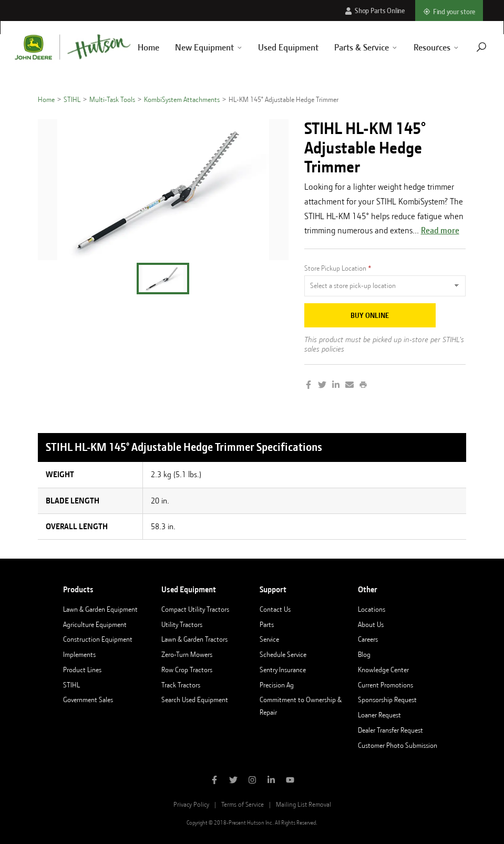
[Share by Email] (349, 386)
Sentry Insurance (283, 670)
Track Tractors (181, 685)
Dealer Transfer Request (390, 730)
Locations (372, 609)
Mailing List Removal (304, 804)
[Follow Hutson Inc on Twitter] (233, 781)
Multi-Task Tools (112, 99)
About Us (371, 624)
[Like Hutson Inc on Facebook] (214, 781)
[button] (163, 279)
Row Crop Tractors (187, 670)
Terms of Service (243, 804)
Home (46, 99)
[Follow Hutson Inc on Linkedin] (271, 781)
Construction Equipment (98, 639)
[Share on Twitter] (322, 386)
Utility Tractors (182, 624)
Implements (79, 654)
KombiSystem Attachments (182, 99)
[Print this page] (363, 386)
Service (269, 639)
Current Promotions (385, 685)
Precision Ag (277, 685)
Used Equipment (276, 47)
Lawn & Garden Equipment (100, 609)
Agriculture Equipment (95, 624)
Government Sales (88, 699)
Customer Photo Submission (398, 745)
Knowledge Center (383, 670)
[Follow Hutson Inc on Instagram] (252, 781)
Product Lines (82, 670)
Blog (364, 654)
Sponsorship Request (387, 699)
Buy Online (370, 315)
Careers (368, 639)
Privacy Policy (191, 804)
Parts (267, 624)
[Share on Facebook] (308, 386)
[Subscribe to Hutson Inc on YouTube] (290, 781)
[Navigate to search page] (469, 47)
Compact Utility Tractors (195, 609)
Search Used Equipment (195, 699)
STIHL (72, 99)
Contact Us (275, 609)
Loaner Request (379, 715)
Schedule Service (283, 654)
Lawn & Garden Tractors (194, 639)
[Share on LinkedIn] (336, 386)
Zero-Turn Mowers (187, 654)
